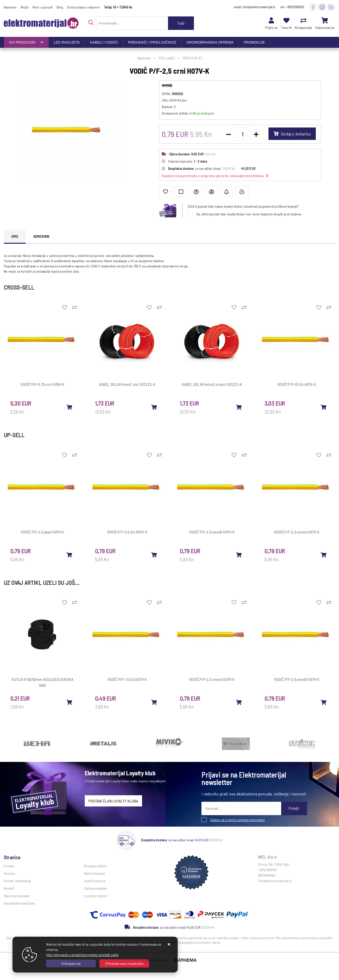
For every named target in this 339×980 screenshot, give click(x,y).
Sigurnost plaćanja (17, 896)
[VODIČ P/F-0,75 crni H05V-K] (70, 407)
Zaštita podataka (95, 888)
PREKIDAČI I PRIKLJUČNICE (152, 42)
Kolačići (9, 888)
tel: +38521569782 (292, 7)
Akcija (24, 7)
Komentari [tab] (41, 236)
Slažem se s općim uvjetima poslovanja (237, 820)
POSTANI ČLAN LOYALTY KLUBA (113, 801)
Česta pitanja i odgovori (84, 7)
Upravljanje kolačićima (19, 903)
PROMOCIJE (254, 42)
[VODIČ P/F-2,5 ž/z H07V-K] (154, 555)
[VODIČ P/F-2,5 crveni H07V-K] (324, 555)
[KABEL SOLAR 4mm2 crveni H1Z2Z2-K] (239, 407)
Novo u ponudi (43, 7)
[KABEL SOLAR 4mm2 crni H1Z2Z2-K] (154, 407)
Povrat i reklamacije (17, 881)
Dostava (9, 873)
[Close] (71, 963)
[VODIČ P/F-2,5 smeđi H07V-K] (239, 555)
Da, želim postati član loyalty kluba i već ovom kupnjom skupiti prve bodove (249, 214)
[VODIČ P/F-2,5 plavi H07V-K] (70, 555)
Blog (60, 7)
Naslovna (10, 7)
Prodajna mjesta (95, 866)
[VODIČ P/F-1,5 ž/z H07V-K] (154, 702)
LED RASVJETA (67, 42)
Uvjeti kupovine (95, 881)
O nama (9, 866)
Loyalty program (95, 896)
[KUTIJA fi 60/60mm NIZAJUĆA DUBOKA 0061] (70, 702)
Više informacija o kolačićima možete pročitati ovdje (82, 955)
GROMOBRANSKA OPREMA (210, 42)
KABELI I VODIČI (104, 42)
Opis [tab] (15, 236)
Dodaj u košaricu (292, 134)
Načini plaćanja (94, 873)
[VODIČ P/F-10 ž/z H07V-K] (324, 407)
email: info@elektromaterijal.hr (255, 7)
